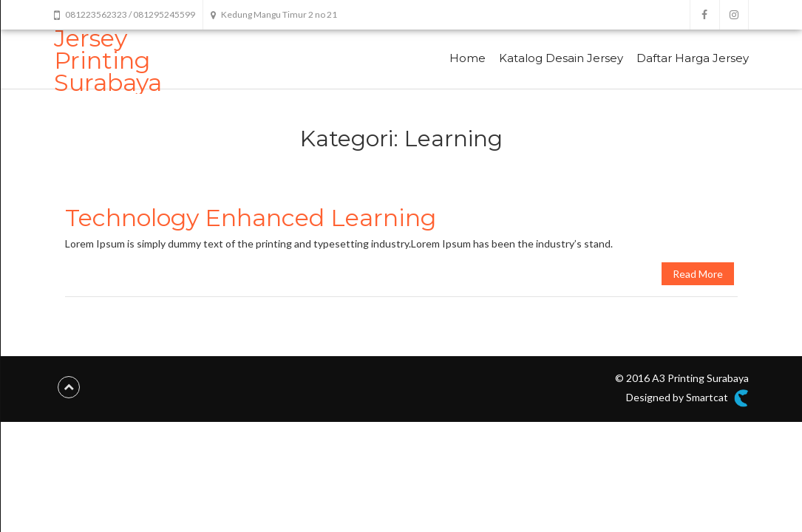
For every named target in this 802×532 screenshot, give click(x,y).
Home (468, 58)
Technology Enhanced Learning (251, 218)
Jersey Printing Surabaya (108, 60)
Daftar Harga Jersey (693, 58)
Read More (698, 274)
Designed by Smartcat (687, 398)
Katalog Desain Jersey (561, 58)
